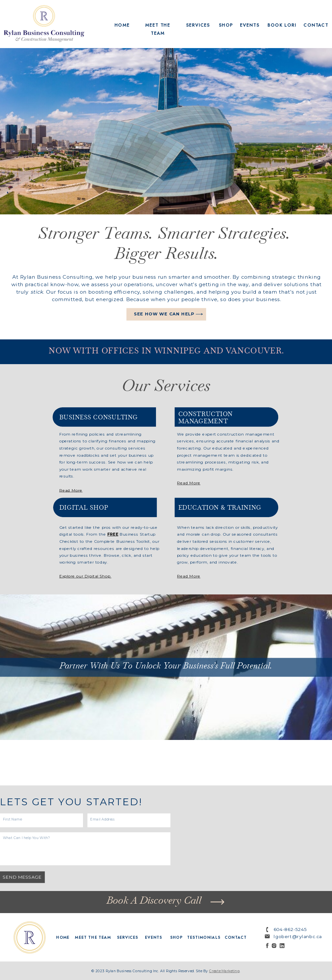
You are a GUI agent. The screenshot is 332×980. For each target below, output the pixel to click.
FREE (113, 535)
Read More (189, 576)
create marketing (224, 971)
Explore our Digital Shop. (85, 576)
